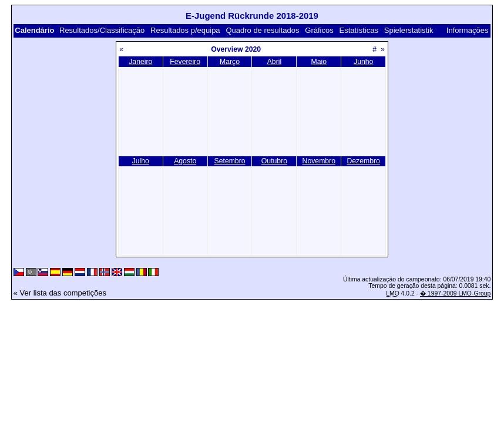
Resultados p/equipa (185, 30)
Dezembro (363, 161)
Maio (319, 62)
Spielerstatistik (409, 30)
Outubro (274, 161)
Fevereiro (185, 62)
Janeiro (140, 62)
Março (230, 62)
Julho (141, 161)
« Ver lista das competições (60, 293)
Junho (363, 62)
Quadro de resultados (262, 30)
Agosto (185, 161)
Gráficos (319, 30)
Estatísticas (359, 30)
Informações (468, 30)
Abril (274, 62)
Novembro (319, 161)
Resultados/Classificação (102, 30)
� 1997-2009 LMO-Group (455, 293)
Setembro (230, 161)
